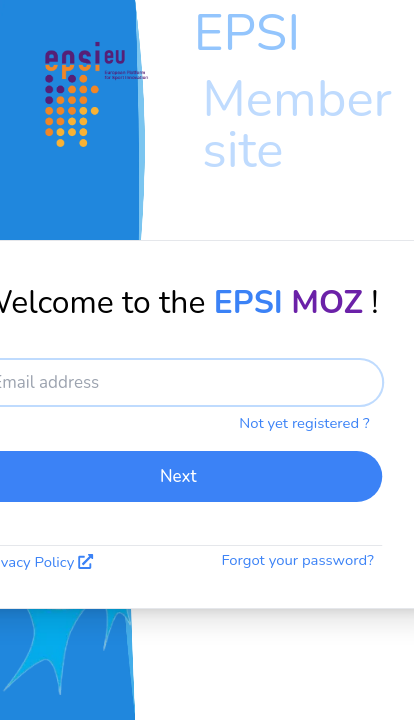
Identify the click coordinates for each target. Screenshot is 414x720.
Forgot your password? (297, 560)
